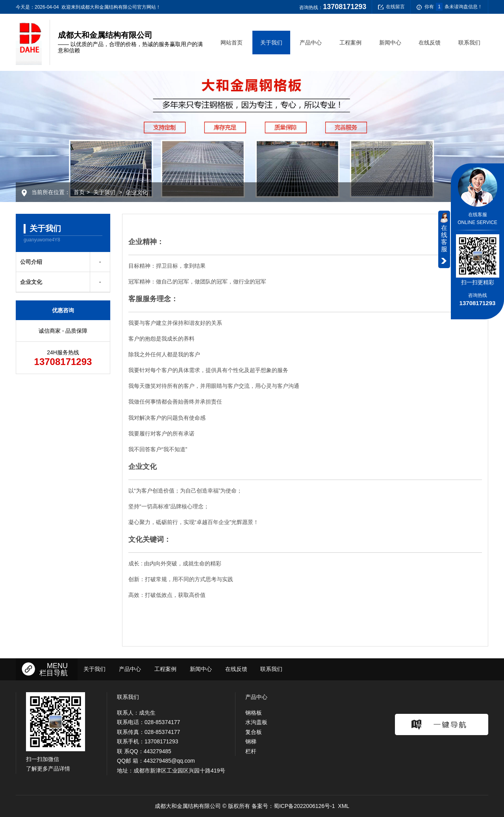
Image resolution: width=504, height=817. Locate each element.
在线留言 (391, 7)
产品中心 (311, 43)
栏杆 (251, 751)
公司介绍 (31, 262)
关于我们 (271, 43)
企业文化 (137, 192)
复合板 (254, 732)
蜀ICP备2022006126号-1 (304, 806)
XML (344, 806)
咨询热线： (333, 7)
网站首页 (232, 43)
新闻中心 (390, 43)
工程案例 (350, 43)
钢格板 (254, 713)
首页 (79, 192)
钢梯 (251, 741)
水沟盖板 (256, 722)
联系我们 (469, 43)
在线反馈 (430, 43)
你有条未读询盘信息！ (449, 7)
